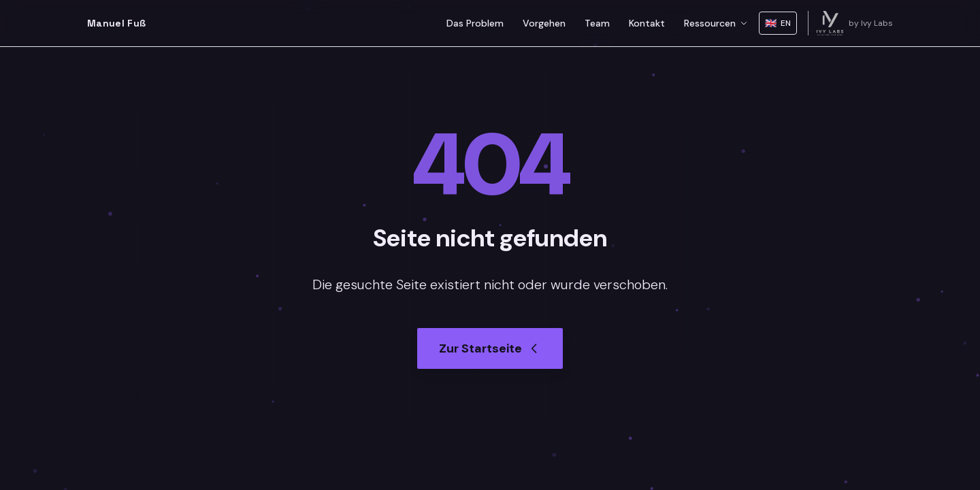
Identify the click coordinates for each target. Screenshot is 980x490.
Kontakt (647, 23)
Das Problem (475, 23)
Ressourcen (716, 23)
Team (597, 23)
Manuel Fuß (117, 23)
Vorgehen (544, 23)
